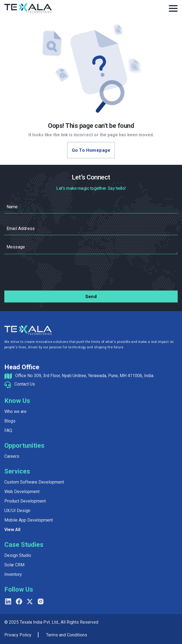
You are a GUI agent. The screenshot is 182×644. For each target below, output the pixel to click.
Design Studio (18, 555)
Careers (12, 456)
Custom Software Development (34, 482)
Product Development (25, 501)
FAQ (8, 430)
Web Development (22, 492)
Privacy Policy (18, 635)
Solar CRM (14, 565)
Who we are (15, 411)
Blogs (10, 421)
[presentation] (91, 273)
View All (12, 530)
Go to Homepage (91, 150)
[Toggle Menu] (173, 8)
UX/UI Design (17, 511)
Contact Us (25, 384)
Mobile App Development (29, 520)
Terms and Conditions (67, 635)
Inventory (13, 574)
